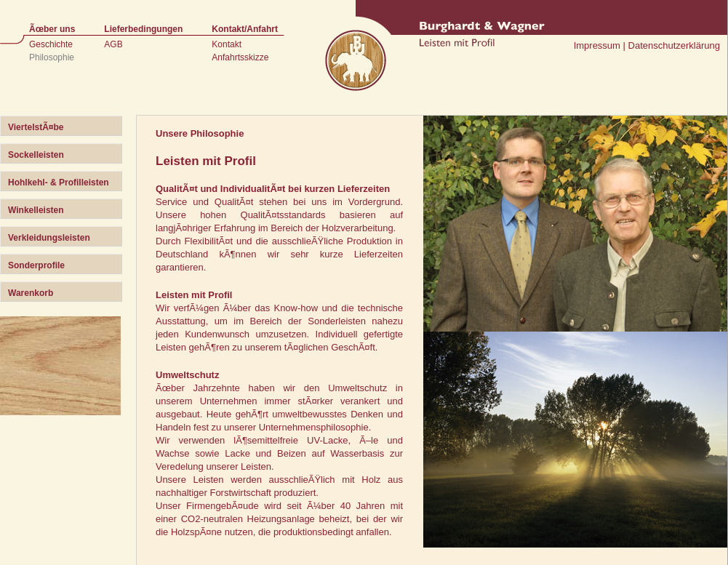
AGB (113, 44)
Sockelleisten (36, 155)
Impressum (597, 45)
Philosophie (52, 57)
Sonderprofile (36, 265)
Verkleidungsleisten (49, 238)
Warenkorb (31, 293)
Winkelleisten (36, 210)
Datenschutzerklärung (674, 45)
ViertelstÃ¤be (36, 127)
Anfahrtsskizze (240, 57)
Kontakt (227, 44)
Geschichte (51, 44)
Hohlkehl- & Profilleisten (59, 183)
